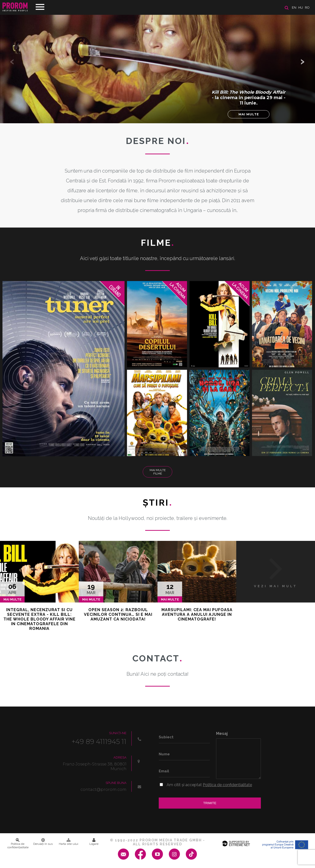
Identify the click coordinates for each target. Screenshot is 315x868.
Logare (94, 842)
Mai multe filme (158, 472)
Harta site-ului (69, 842)
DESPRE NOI (157, 141)
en (294, 8)
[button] (303, 62)
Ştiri (157, 502)
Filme (158, 243)
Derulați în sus (43, 842)
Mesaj (222, 734)
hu (301, 8)
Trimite (210, 803)
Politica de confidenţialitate (18, 844)
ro (307, 8)
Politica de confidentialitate (227, 785)
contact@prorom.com (103, 789)
